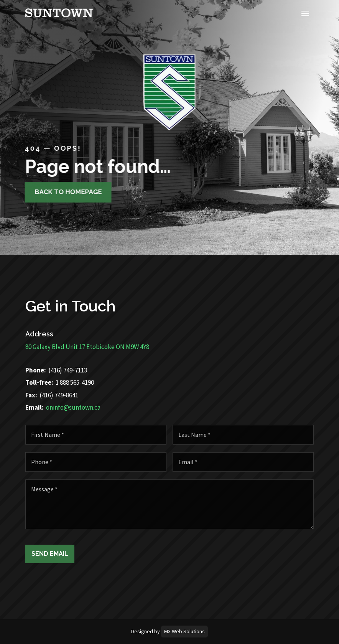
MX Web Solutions (184, 631)
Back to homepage (62, 192)
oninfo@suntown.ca (49, 407)
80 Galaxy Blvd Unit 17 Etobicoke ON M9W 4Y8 (63, 347)
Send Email (74, 554)
